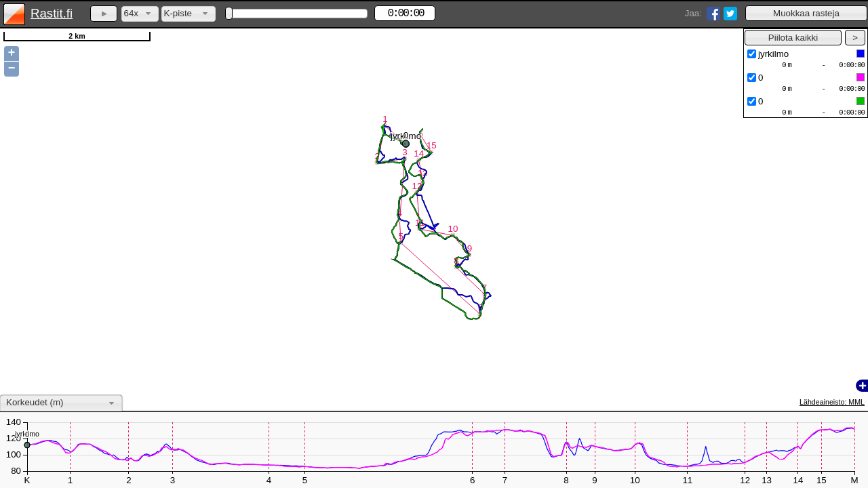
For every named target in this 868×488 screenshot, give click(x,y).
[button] (806, 13)
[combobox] (140, 14)
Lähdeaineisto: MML (832, 402)
